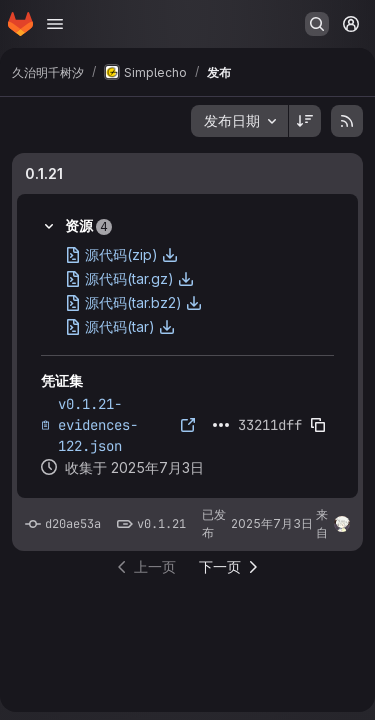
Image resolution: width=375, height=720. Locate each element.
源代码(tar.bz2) (133, 302)
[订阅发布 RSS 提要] (347, 121)
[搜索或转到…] (317, 24)
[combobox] (239, 121)
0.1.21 (44, 173)
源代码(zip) (121, 254)
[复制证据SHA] (318, 425)
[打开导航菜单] (55, 24)
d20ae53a (73, 524)
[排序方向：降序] (305, 121)
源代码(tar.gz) (129, 278)
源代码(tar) (120, 326)
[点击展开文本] (221, 425)
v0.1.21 (161, 524)
